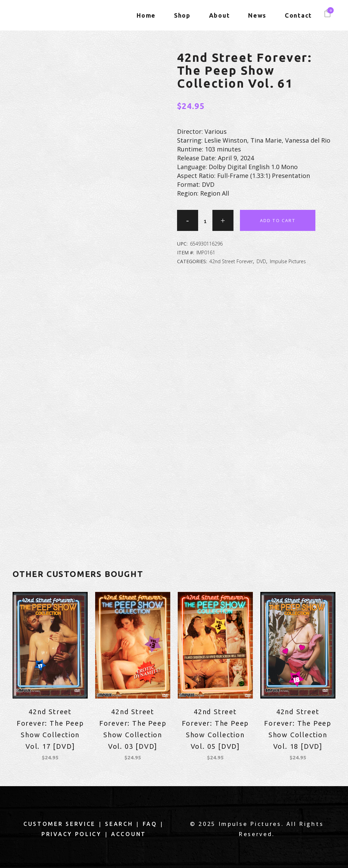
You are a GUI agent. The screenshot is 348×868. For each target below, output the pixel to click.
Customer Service (59, 824)
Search (119, 824)
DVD (261, 261)
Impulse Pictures (288, 261)
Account (129, 834)
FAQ (150, 824)
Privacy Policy (72, 834)
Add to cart (278, 220)
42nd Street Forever (231, 261)
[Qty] (205, 221)
